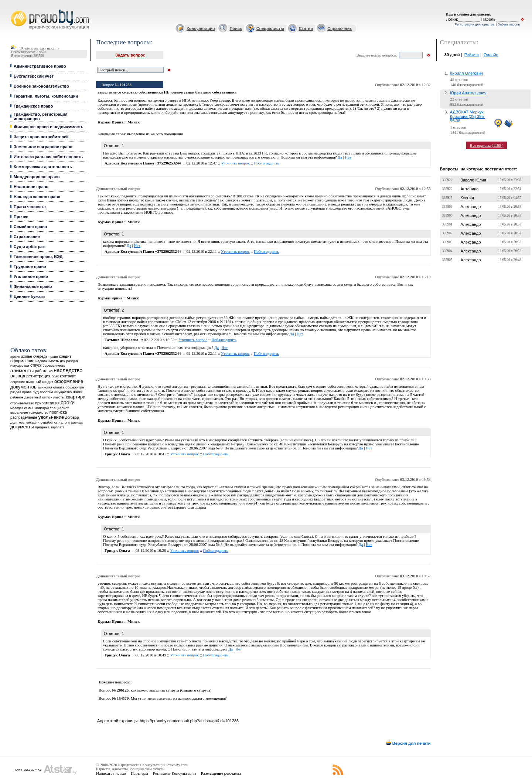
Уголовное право (31, 276)
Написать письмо (111, 773)
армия (15, 357)
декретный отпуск (38, 397)
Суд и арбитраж (30, 247)
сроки (68, 403)
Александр (470, 207)
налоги (64, 422)
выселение (19, 412)
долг (14, 422)
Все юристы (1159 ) (487, 145)
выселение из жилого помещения (155, 134)
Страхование (27, 237)
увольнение (51, 417)
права (27, 392)
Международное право (37, 177)
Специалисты (270, 28)
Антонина (469, 189)
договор (72, 417)
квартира (76, 397)
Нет (348, 157)
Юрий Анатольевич (468, 93)
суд (36, 392)
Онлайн (491, 55)
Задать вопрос (130, 55)
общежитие (75, 387)
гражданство (39, 412)
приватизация (48, 403)
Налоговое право (31, 187)
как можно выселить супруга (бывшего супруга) (171, 690)
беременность (54, 366)
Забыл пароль (509, 24)
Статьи (306, 28)
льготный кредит (40, 382)
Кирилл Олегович (466, 73)
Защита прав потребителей (41, 137)
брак (55, 376)
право (53, 357)
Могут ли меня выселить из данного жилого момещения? (179, 698)
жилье (27, 356)
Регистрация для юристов (474, 24)
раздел (16, 392)
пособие (47, 392)
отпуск (36, 365)
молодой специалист (52, 408)
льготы (59, 397)
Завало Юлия (473, 180)
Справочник (340, 28)
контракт (68, 376)
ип (51, 371)
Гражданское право (33, 106)
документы (22, 427)
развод (18, 376)
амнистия (45, 387)
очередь (40, 356)
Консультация (201, 28)
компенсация (29, 422)
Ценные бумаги (29, 296)
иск (62, 361)
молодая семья (22, 408)
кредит (65, 356)
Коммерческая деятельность (43, 167)
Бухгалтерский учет (34, 76)
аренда (77, 422)
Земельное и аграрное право (43, 147)
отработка (49, 422)
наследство (68, 370)
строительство (22, 403)
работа (41, 371)
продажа (42, 427)
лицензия (18, 382)
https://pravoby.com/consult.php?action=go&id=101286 (189, 721)
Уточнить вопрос (235, 163)
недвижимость (47, 361)
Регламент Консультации (174, 773)
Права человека (30, 207)
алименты (22, 371)
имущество (63, 392)
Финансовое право (33, 286)
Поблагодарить (266, 163)
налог (78, 392)
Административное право (40, 66)
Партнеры (139, 773)
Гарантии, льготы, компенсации (46, 96)
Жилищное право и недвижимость (49, 127)
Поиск (236, 28)
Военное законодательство (41, 86)
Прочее (21, 217)
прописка (58, 412)
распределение (24, 417)
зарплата (58, 427)
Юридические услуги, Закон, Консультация (14, 10)
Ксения (467, 198)
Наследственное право (37, 197)
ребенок (17, 397)
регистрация (38, 376)
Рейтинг (472, 55)
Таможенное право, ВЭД (38, 257)
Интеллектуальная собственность (48, 157)
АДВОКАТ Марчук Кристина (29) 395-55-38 (468, 116)
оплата (59, 387)
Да (340, 157)
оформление (22, 361)
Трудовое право (30, 266)
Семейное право (30, 227)
